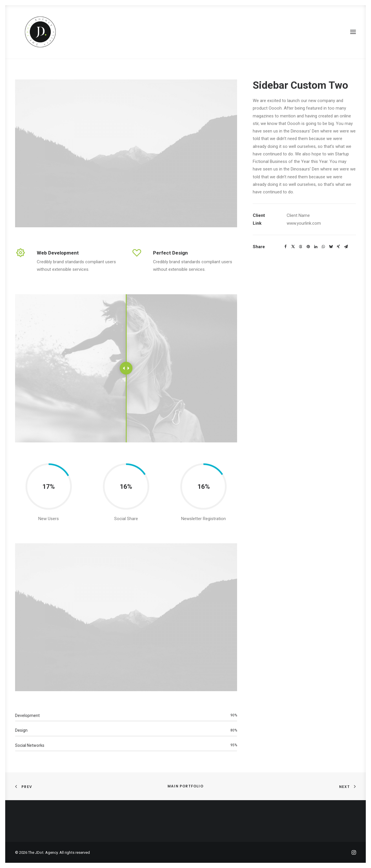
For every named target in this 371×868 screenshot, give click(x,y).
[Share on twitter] (293, 247)
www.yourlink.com (304, 223)
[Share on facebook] (285, 247)
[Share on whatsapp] (323, 247)
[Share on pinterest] (308, 247)
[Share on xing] (338, 247)
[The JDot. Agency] (34, 32)
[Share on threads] (301, 247)
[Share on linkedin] (316, 247)
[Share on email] (346, 247)
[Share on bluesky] (331, 247)
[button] (353, 32)
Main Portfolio (185, 786)
